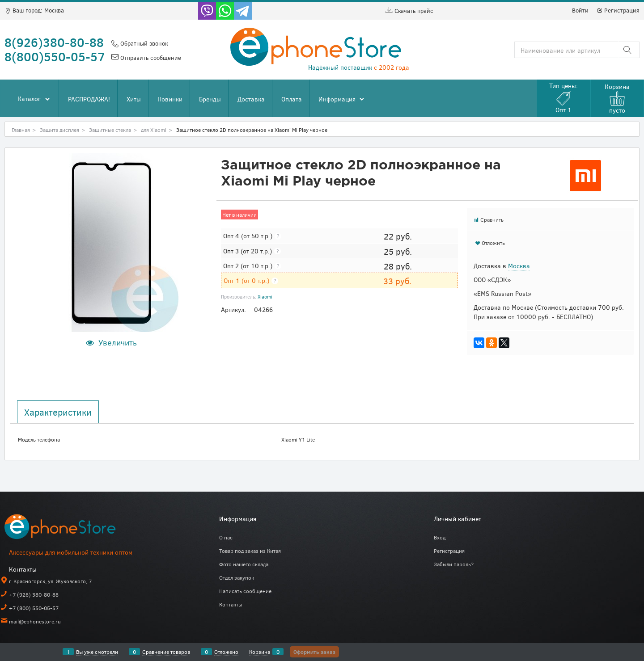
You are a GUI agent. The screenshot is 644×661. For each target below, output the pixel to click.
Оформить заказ (314, 652)
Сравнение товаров (166, 652)
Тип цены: (563, 98)
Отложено (226, 652)
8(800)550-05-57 (55, 56)
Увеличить (118, 342)
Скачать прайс (409, 11)
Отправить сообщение (150, 58)
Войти (580, 10)
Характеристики (58, 412)
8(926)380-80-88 (54, 42)
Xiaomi (265, 297)
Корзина (260, 652)
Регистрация (618, 10)
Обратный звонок (143, 43)
